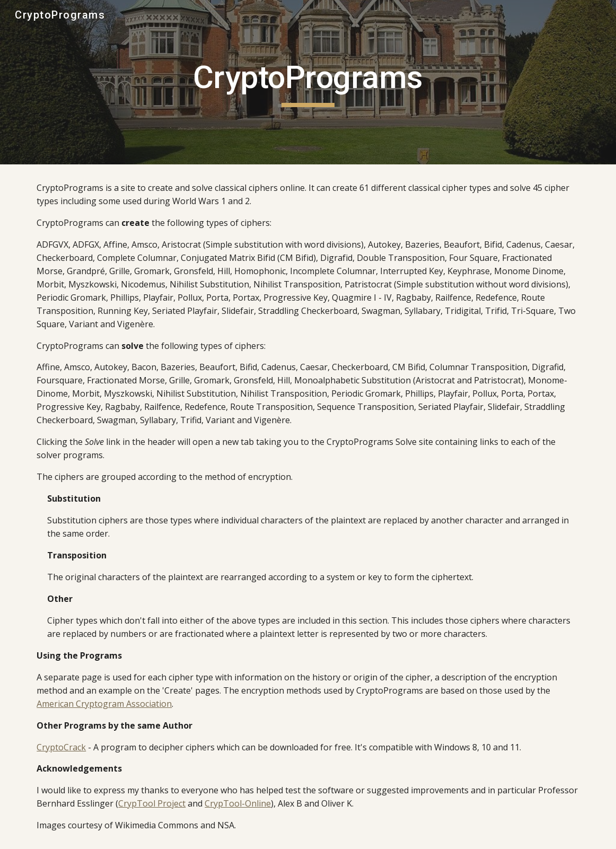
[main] (308, 82)
